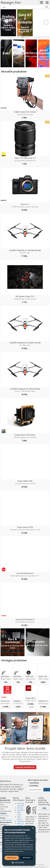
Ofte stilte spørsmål (21, 805)
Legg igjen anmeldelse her (25, 767)
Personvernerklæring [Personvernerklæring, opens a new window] (11, 854)
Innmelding (34, 783)
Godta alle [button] (12, 858)
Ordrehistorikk (22, 810)
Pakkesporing (22, 821)
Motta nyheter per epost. (38, 780)
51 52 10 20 (4, 816)
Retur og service (20, 825)
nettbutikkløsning (26, 867)
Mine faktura (20, 818)
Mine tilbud (19, 813)
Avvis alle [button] (27, 858)
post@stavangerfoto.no (9, 820)
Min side (20, 808)
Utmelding (34, 786)
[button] (19, 863)
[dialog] (19, 846)
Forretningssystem (10, 867)
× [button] (33, 828)
